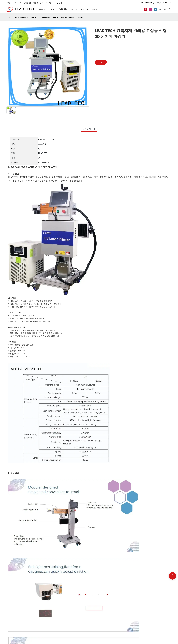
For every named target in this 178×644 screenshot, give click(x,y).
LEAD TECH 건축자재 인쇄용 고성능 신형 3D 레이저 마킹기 (57, 17)
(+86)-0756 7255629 (162, 3)
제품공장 (24, 17)
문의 (101, 62)
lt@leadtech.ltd (144, 3)
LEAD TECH (12, 17)
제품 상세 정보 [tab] (89, 129)
